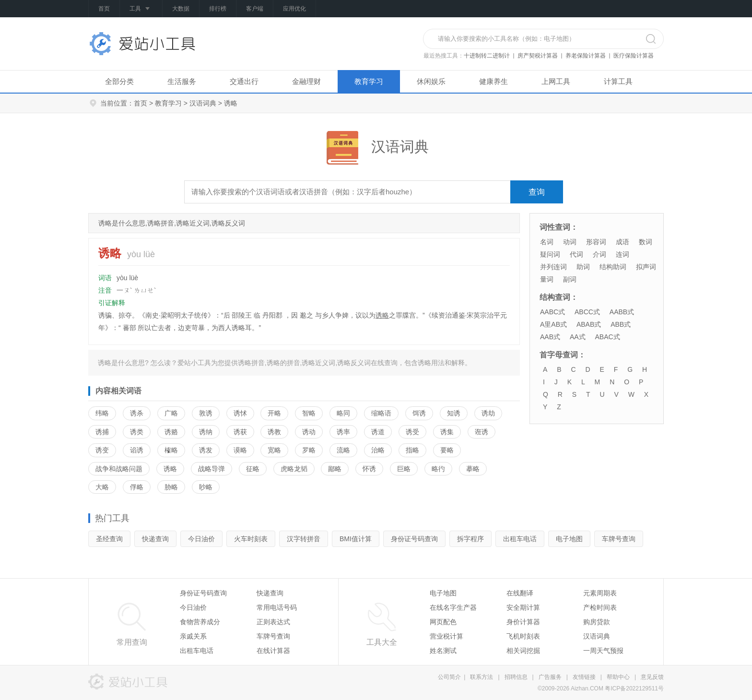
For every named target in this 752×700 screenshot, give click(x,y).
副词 (570, 279)
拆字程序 (470, 539)
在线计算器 (273, 651)
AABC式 (552, 312)
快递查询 (155, 539)
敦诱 (206, 413)
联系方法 (482, 677)
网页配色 (443, 622)
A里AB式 (553, 324)
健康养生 (493, 81)
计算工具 (618, 81)
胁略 (171, 487)
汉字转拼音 (304, 539)
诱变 (102, 450)
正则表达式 (273, 622)
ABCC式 (587, 312)
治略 (378, 450)
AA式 (578, 337)
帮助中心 (618, 677)
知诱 (454, 413)
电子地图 (569, 539)
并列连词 (553, 267)
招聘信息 (516, 677)
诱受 (412, 432)
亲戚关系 (193, 636)
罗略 (309, 450)
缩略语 (381, 413)
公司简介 (449, 677)
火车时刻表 (251, 539)
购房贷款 (597, 622)
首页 (104, 9)
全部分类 (119, 81)
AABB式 (622, 312)
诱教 (274, 432)
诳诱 (482, 432)
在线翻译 (520, 593)
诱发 (206, 450)
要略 (447, 450)
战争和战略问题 (119, 469)
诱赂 (171, 432)
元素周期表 (600, 593)
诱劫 (488, 413)
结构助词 (613, 267)
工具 (141, 9)
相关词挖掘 (523, 651)
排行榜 (218, 9)
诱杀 (137, 413)
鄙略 (335, 469)
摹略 (473, 469)
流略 (343, 450)
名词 (547, 242)
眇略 (206, 487)
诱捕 (102, 432)
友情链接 (584, 677)
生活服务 (182, 81)
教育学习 (369, 81)
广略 (171, 413)
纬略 (102, 413)
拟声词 (646, 267)
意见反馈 (652, 677)
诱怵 (240, 413)
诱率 (343, 432)
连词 (623, 254)
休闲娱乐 (431, 81)
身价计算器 (523, 622)
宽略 (274, 450)
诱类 (137, 432)
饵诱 (419, 413)
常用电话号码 (277, 607)
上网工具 (556, 81)
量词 (547, 279)
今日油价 (201, 539)
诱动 (309, 432)
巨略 (404, 469)
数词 (646, 242)
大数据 (181, 9)
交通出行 (244, 81)
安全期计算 (523, 607)
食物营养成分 (200, 622)
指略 (412, 450)
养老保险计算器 (586, 56)
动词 (570, 242)
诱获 (240, 432)
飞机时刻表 (523, 636)
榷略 (171, 450)
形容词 (596, 242)
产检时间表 (600, 607)
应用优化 (294, 9)
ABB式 (621, 324)
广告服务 (550, 677)
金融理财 (306, 81)
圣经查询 (109, 539)
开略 (274, 413)
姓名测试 (443, 651)
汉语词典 (203, 103)
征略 (253, 469)
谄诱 (137, 450)
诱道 (378, 432)
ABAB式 (589, 324)
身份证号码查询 (414, 539)
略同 (343, 413)
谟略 (240, 450)
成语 (623, 242)
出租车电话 (520, 539)
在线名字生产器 (453, 607)
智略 (309, 413)
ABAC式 (607, 337)
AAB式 (550, 337)
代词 (576, 254)
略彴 (438, 469)
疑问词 (550, 254)
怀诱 (369, 469)
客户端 (255, 9)
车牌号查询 (619, 539)
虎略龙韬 (294, 469)
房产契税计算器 (538, 56)
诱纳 (206, 432)
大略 (102, 487)
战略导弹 (211, 469)
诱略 (382, 315)
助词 (583, 267)
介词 (599, 254)
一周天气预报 (603, 651)
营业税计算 (446, 636)
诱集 (447, 432)
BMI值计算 (356, 539)
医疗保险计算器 (634, 56)
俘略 (137, 487)
